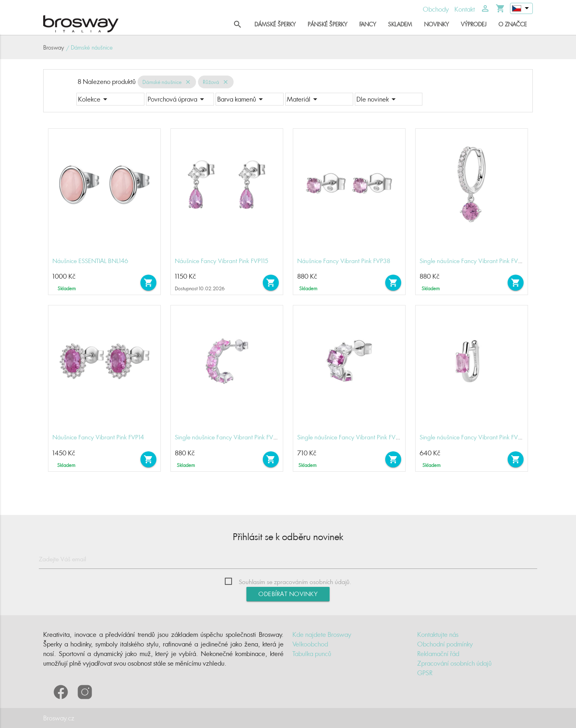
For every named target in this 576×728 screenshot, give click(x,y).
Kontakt (465, 9)
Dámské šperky (275, 24)
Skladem (400, 24)
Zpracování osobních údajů (454, 663)
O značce (513, 24)
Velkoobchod (310, 644)
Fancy (368, 24)
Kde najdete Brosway (322, 634)
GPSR (425, 673)
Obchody (436, 9)
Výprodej (474, 24)
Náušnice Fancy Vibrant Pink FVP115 (222, 261)
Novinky (436, 24)
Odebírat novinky (288, 594)
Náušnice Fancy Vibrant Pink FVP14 (98, 437)
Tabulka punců (312, 654)
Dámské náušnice (162, 82)
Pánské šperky (327, 24)
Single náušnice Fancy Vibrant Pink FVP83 (474, 261)
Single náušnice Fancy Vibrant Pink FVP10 (229, 437)
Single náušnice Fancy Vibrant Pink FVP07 (474, 437)
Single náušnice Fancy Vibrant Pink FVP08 (352, 437)
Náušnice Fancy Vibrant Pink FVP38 (344, 261)
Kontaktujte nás (438, 634)
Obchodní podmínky (445, 644)
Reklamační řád (438, 654)
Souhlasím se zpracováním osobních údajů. (295, 582)
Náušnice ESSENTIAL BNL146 (90, 261)
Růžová (211, 82)
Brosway (54, 47)
